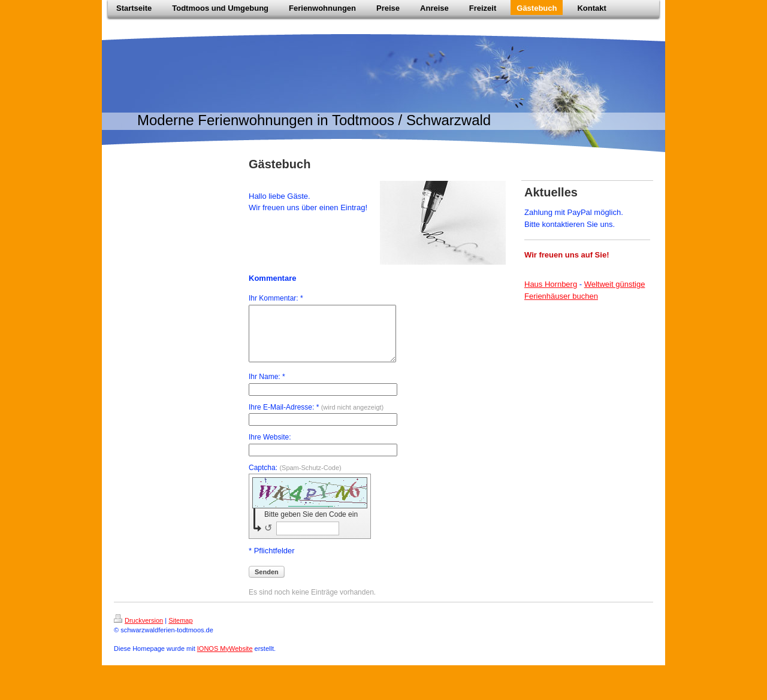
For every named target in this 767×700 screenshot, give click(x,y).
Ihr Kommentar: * (276, 298)
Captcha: (295, 478)
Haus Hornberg (551, 284)
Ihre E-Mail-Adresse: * (316, 418)
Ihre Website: (270, 448)
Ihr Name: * (267, 387)
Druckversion (138, 631)
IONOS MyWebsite (225, 659)
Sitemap (180, 631)
